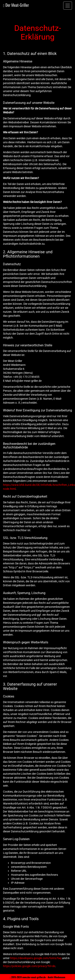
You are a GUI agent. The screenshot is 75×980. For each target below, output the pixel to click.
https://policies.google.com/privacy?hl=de (29, 966)
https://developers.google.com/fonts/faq (36, 958)
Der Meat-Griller (16, 5)
